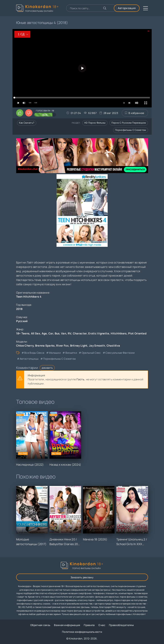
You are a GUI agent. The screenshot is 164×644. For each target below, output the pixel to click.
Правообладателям (121, 625)
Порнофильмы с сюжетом (130, 130)
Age (44, 333)
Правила (89, 625)
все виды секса (34, 353)
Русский (22, 321)
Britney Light (79, 346)
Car (51, 333)
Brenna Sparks (45, 346)
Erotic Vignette (99, 333)
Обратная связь (40, 625)
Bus (57, 333)
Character (80, 333)
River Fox (62, 346)
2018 (19, 309)
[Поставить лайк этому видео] (20, 113)
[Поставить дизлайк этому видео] (29, 113)
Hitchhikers (119, 333)
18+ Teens (23, 333)
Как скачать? (27, 123)
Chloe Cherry (25, 346)
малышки (55, 353)
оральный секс (91, 353)
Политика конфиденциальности (82, 632)
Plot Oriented (137, 333)
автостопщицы (29, 359)
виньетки (71, 353)
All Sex (36, 333)
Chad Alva (113, 346)
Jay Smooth (97, 346)
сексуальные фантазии (120, 353)
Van (64, 333)
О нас (102, 625)
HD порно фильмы (95, 123)
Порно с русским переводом (129, 123)
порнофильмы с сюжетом (59, 359)
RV (70, 333)
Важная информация (67, 625)
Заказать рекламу (82, 577)
